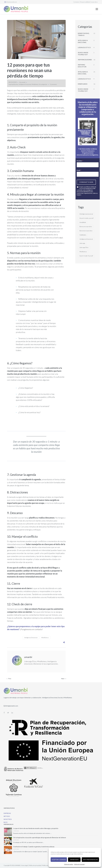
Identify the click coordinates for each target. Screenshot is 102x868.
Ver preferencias (90, 860)
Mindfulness (35, 84)
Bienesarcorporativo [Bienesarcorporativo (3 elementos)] (86, 226)
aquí (61, 237)
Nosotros (8, 819)
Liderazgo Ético (84, 47)
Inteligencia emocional (83, 41)
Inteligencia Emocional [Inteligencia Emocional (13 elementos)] (86, 239)
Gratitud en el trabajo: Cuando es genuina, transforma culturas (34, 847)
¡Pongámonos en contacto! (31, 629)
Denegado (74, 860)
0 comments (53, 84)
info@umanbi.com (11, 2)
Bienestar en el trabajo (84, 34)
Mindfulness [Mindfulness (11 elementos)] (83, 252)
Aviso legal (25, 865)
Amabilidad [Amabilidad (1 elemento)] (83, 222)
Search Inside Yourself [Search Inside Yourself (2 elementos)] (86, 256)
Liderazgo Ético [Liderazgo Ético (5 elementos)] (84, 247)
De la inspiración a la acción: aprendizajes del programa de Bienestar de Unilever (40, 838)
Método (7, 816)
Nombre (80, 161)
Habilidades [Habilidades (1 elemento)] (83, 235)
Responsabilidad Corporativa (89, 2)
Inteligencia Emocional (25, 84)
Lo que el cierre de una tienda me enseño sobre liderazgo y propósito (36, 828)
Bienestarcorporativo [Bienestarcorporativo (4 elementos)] (86, 231)
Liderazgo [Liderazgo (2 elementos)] (82, 243)
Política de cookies (69, 864)
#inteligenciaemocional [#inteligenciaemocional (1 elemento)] (86, 214)
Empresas (7, 813)
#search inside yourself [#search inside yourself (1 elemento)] (86, 218)
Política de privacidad (79, 864)
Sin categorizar (43, 84)
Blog (6, 822)
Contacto (76, 2)
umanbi (23, 82)
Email (79, 170)
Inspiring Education (82, 66)
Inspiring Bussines (13, 84)
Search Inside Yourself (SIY (83, 54)
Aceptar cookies (59, 860)
